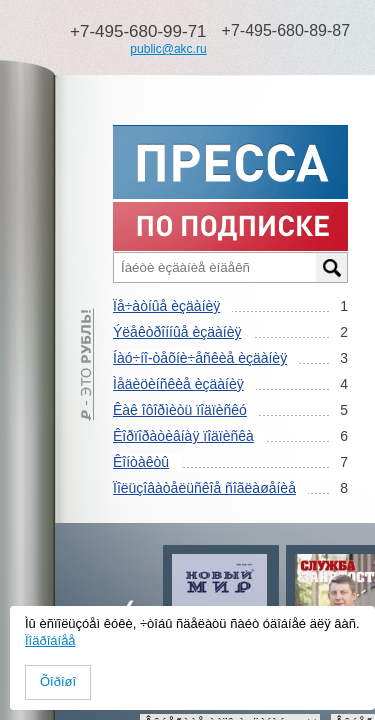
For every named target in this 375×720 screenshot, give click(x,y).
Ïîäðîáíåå (50, 640)
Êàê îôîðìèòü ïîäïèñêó (180, 410)
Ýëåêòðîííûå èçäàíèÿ (177, 332)
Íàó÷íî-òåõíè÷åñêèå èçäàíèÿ (200, 358)
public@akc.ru (168, 49)
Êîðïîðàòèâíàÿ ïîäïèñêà (183, 436)
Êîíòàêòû (141, 462)
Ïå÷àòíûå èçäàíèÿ (166, 306)
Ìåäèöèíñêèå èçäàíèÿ (178, 384)
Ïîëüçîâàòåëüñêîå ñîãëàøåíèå (204, 488)
